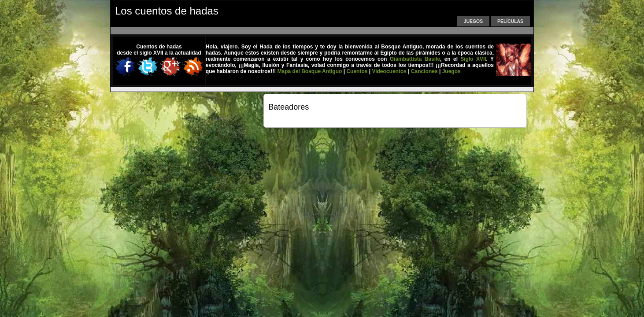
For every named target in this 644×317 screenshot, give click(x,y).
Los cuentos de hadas (167, 11)
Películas (510, 21)
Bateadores (289, 107)
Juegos (473, 21)
